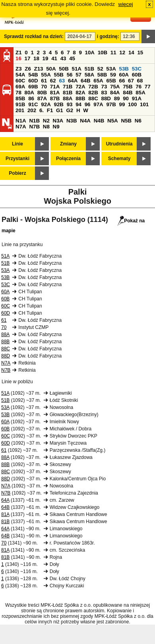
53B (124, 69)
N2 (46, 121)
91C (33, 104)
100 (132, 104)
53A (111, 69)
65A (98, 81)
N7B (34, 127)
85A (140, 93)
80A (29, 93)
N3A (58, 121)
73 (104, 87)
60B (137, 75)
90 (126, 98)
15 (140, 53)
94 (78, 104)
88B (80, 98)
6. (42, 110)
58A (89, 75)
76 (139, 87)
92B (58, 104)
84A (115, 93)
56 (70, 75)
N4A (85, 121)
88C (93, 98)
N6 (138, 121)
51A (77, 69)
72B (93, 87)
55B (58, 75)
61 (44, 81)
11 (113, 53)
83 (104, 93)
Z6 (28, 69)
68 (140, 81)
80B (42, 93)
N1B (34, 121)
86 (31, 98)
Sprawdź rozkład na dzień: (34, 36)
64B (85, 81)
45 (72, 58)
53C (137, 69)
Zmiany (68, 144)
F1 (50, 110)
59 (113, 75)
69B (33, 87)
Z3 (19, 69)
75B (128, 87)
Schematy (119, 159)
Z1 (19, 53)
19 (46, 58)
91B (20, 104)
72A (80, 87)
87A (42, 98)
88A (68, 98)
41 (54, 58)
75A (115, 87)
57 (78, 75)
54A (20, 75)
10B (103, 53)
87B (55, 98)
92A (46, 104)
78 (18, 93)
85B (20, 98)
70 (44, 87)
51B (89, 69)
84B (128, 93)
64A (73, 81)
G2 (70, 110)
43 (63, 58)
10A (90, 53)
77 (148, 87)
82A (80, 93)
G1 (60, 110)
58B (102, 75)
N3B (72, 121)
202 (32, 110)
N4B (99, 121)
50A (51, 69)
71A (55, 87)
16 (18, 58)
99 (122, 104)
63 (62, 81)
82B (93, 93)
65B (111, 81)
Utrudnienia (119, 144)
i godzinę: (108, 36)
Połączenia (68, 159)
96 (88, 104)
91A (137, 98)
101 (144, 104)
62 (53, 81)
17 (28, 58)
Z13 (39, 69)
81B (68, 93)
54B (33, 75)
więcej (126, 4)
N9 (56, 127)
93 (70, 104)
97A (98, 104)
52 (100, 69)
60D (33, 81)
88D (106, 98)
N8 (46, 127)
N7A (21, 127)
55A (46, 75)
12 (122, 53)
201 (20, 110)
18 (36, 58)
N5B (126, 121)
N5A (113, 121)
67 (131, 81)
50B (64, 69)
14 (131, 53)
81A (55, 93)
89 (117, 98)
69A (20, 87)
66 (122, 81)
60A (124, 75)
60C (20, 81)
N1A (21, 121)
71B (68, 87)
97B (111, 104)
